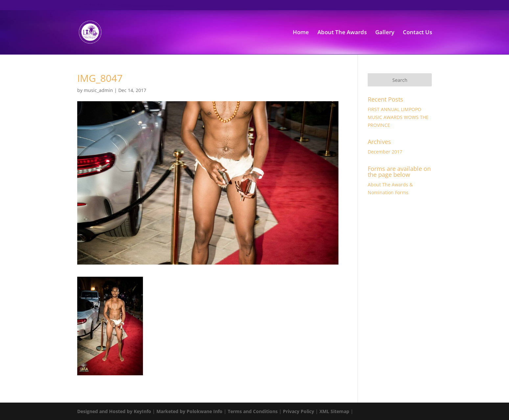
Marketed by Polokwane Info (189, 411)
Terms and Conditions (253, 411)
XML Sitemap (334, 411)
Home (301, 33)
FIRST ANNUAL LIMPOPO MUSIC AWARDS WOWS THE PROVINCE (398, 117)
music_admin (98, 90)
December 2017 (385, 152)
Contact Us (417, 33)
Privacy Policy (299, 411)
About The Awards (342, 33)
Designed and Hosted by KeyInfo (114, 411)
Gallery (385, 33)
